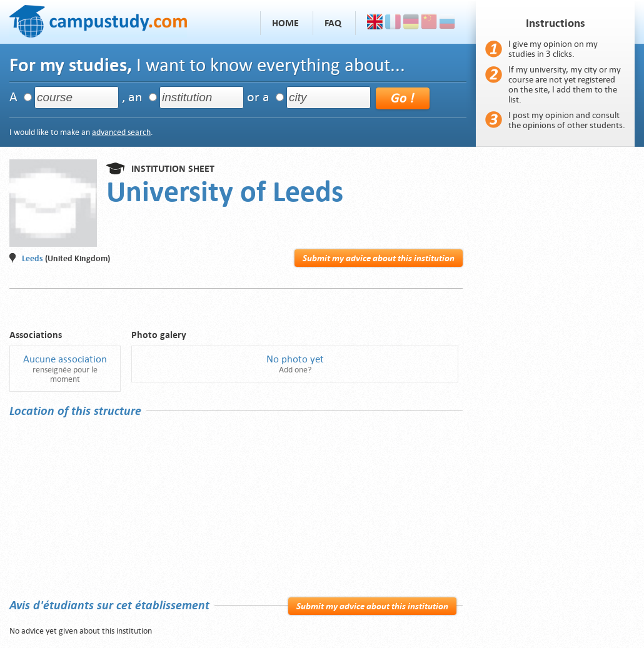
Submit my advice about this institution (379, 258)
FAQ (333, 23)
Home (285, 23)
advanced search (121, 132)
